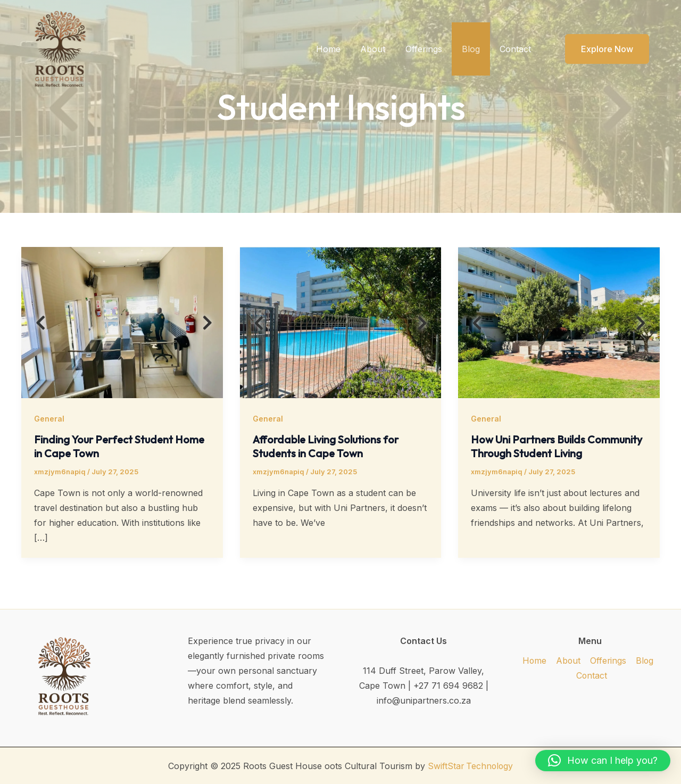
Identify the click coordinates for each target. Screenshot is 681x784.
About (383, 49)
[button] (600, 49)
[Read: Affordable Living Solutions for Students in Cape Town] (341, 321)
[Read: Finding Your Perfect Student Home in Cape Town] (122, 321)
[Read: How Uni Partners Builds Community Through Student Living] (559, 321)
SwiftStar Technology (470, 765)
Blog (475, 49)
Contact (517, 49)
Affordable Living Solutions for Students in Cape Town (327, 446)
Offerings (431, 49)
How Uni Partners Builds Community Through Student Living (558, 446)
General (49, 419)
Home (341, 49)
